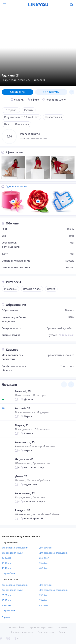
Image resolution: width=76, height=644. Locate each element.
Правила (63, 627)
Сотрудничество (46, 632)
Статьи (62, 632)
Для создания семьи (12, 553)
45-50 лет (44, 568)
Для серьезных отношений (54, 553)
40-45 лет (6, 568)
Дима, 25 (21, 476)
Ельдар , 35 (23, 510)
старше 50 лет (9, 573)
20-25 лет (6, 558)
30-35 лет (6, 563)
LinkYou (20, 627)
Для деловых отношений (15, 548)
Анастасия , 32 (25, 493)
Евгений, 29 (23, 391)
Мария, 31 (22, 425)
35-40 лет (44, 563)
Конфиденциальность (22, 632)
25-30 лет (44, 558)
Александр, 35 (25, 442)
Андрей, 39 (22, 408)
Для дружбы (46, 548)
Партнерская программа (41, 627)
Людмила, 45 (24, 459)
